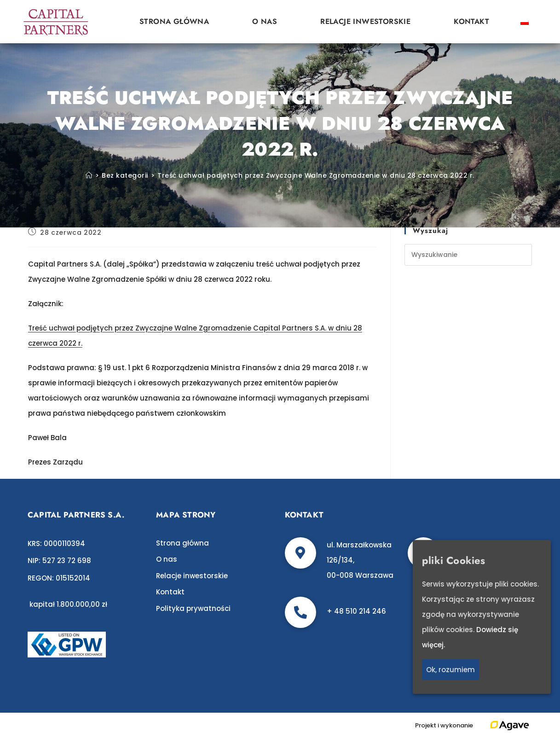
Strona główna (174, 21)
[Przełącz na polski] (525, 22)
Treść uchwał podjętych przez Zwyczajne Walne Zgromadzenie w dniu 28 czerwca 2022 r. (316, 175)
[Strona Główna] (89, 175)
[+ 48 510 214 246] (300, 612)
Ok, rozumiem (450, 670)
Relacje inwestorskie (365, 21)
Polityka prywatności (193, 608)
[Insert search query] (468, 255)
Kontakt (471, 21)
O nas (265, 21)
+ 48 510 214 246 (356, 611)
